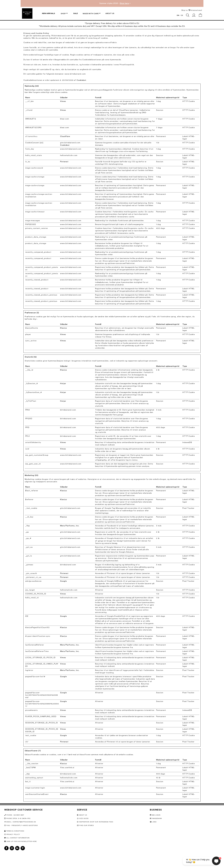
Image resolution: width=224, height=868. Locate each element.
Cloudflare (65, 136)
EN (178, 15)
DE (182, 15)
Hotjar (63, 383)
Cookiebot (81, 80)
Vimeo (63, 101)
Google (63, 581)
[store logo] (27, 13)
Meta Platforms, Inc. (70, 526)
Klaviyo (63, 328)
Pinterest (64, 162)
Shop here (124, 3)
